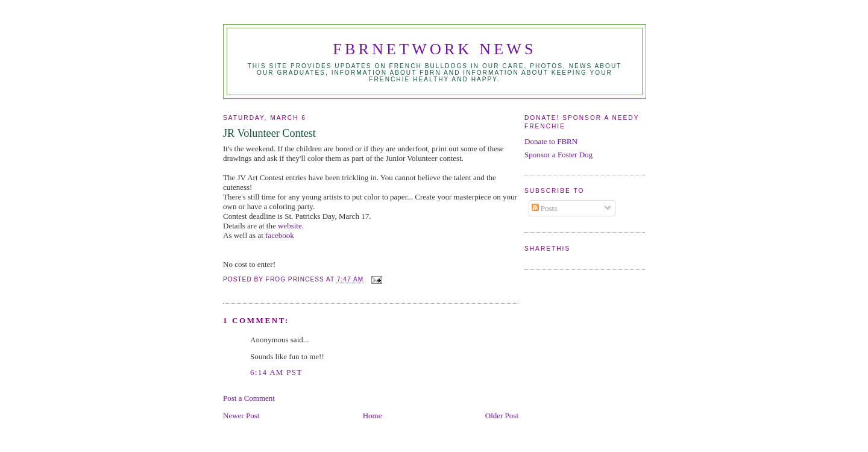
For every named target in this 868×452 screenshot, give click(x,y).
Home (373, 416)
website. (291, 226)
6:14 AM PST (276, 372)
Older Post (502, 416)
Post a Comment (249, 398)
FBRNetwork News (434, 49)
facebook (280, 235)
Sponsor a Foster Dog (558, 155)
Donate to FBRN (551, 141)
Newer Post (241, 416)
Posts (545, 208)
